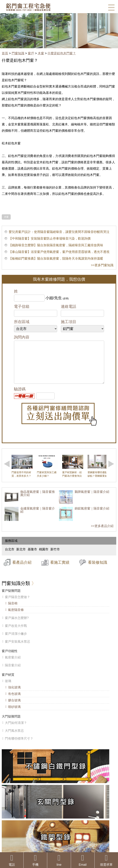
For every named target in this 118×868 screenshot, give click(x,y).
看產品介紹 (22, 569)
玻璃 (8, 688)
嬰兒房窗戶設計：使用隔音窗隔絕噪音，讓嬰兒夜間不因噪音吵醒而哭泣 (59, 232)
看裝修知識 (98, 569)
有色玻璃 (14, 701)
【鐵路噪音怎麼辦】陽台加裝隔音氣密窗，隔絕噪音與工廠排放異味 (56, 245)
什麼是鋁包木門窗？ (62, 53)
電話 (12, 860)
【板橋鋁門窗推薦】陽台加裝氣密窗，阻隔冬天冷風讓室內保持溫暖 (56, 259)
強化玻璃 (14, 694)
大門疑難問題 (11, 723)
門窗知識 (18, 53)
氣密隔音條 (16, 617)
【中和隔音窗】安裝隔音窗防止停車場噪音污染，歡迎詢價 (50, 239)
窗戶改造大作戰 (16, 633)
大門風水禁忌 (14, 738)
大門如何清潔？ (16, 730)
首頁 (5, 53)
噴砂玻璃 (14, 714)
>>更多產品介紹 (102, 533)
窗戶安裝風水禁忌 (17, 649)
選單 (111, 8)
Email (83, 860)
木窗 (41, 53)
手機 (35, 860)
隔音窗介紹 (13, 672)
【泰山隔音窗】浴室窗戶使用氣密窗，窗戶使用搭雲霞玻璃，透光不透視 (59, 252)
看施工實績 (60, 569)
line (59, 860)
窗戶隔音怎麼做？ (17, 604)
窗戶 (31, 53)
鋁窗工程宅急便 (28, 7)
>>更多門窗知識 (102, 265)
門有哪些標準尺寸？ (19, 746)
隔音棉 (13, 610)
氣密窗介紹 (13, 664)
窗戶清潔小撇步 (16, 641)
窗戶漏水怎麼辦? (17, 625)
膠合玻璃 (14, 707)
